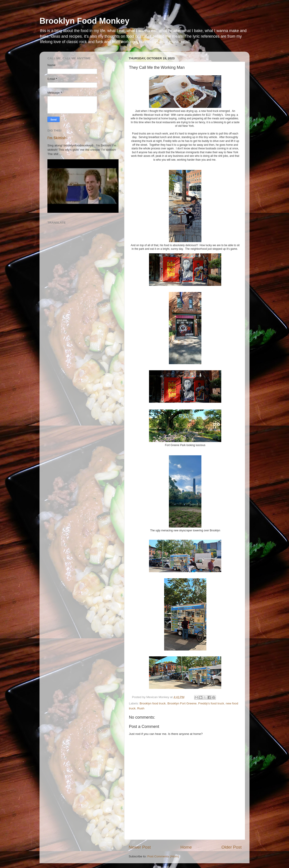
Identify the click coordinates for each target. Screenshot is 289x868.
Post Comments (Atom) (163, 856)
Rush (141, 708)
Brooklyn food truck (153, 703)
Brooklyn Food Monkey (84, 21)
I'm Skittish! (57, 138)
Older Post (232, 847)
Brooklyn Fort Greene (182, 703)
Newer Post (140, 847)
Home (186, 847)
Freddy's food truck (211, 703)
